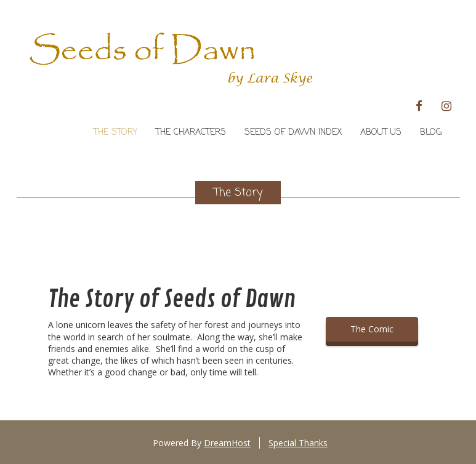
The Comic (372, 329)
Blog (431, 133)
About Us (381, 133)
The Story (115, 133)
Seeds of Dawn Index (293, 133)
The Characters (191, 133)
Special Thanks (298, 443)
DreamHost (227, 443)
